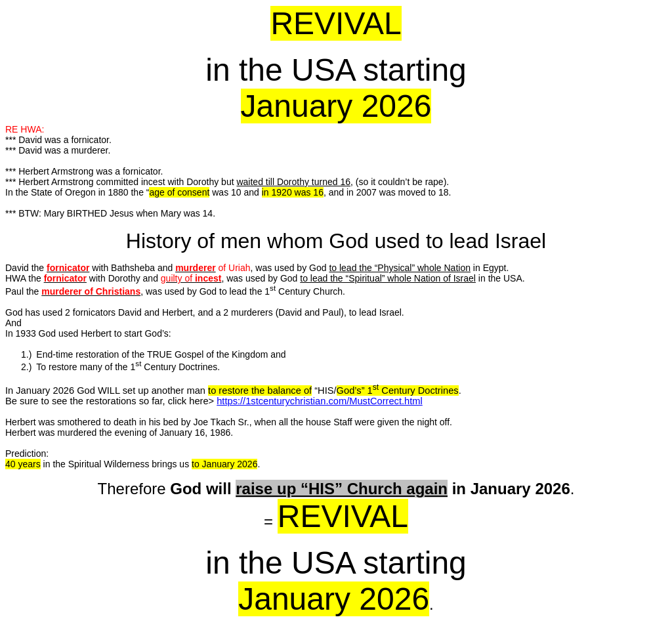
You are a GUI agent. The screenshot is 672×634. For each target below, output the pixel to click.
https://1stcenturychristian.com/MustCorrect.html (320, 401)
